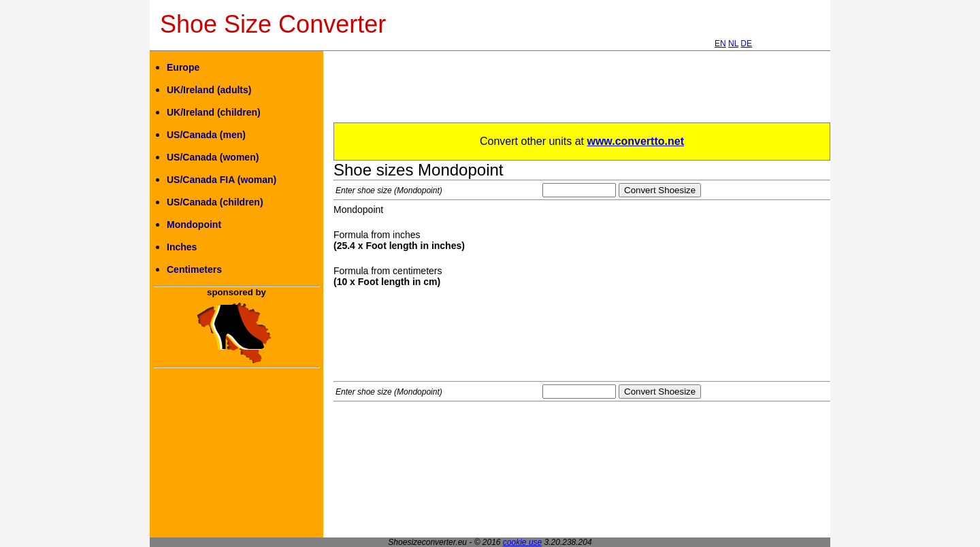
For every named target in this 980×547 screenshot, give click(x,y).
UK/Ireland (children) (214, 112)
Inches (182, 247)
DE (746, 44)
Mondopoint (194, 225)
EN (720, 44)
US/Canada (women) (213, 157)
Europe (183, 67)
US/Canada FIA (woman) (222, 180)
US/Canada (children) (215, 202)
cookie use (522, 542)
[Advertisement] (581, 92)
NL (733, 44)
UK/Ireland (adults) (209, 90)
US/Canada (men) (206, 135)
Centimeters (194, 269)
